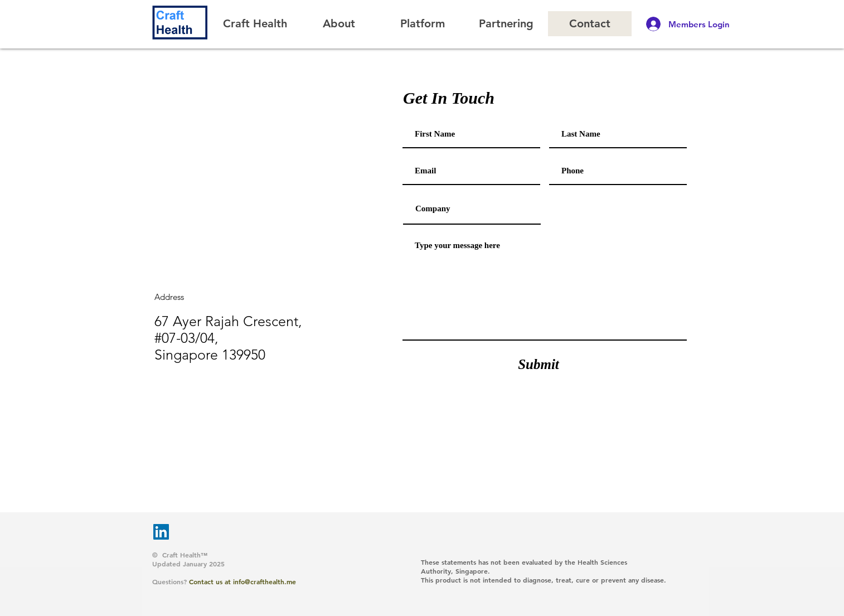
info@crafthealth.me (265, 581)
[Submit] (539, 364)
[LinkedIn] (161, 532)
